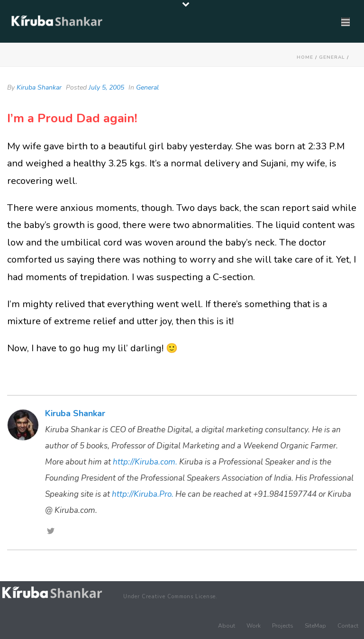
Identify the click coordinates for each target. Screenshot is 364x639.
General (332, 57)
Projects (283, 626)
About (227, 626)
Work (254, 626)
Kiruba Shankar (39, 87)
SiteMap (315, 626)
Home (305, 57)
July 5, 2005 (106, 87)
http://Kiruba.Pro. (143, 494)
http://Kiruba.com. (145, 462)
